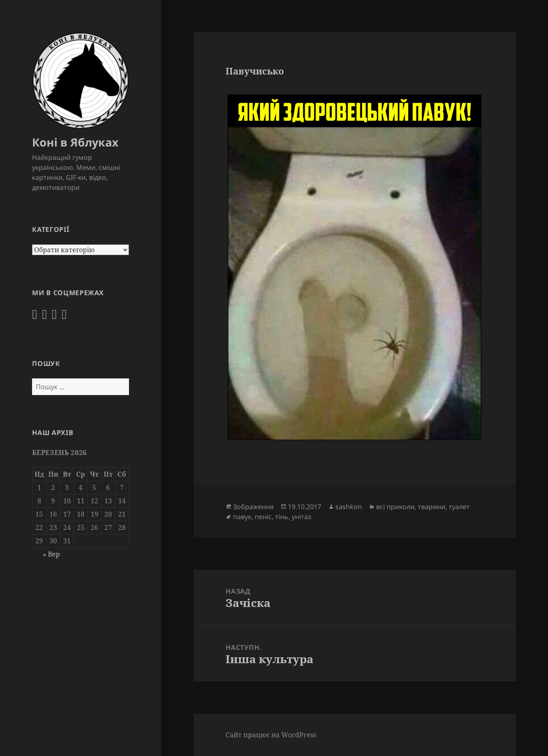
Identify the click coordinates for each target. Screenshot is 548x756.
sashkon (349, 507)
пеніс (263, 517)
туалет (459, 507)
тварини (431, 507)
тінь (282, 517)
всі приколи (395, 507)
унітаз (301, 517)
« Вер (51, 554)
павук (242, 517)
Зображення (253, 507)
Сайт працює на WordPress (271, 735)
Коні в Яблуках (75, 142)
